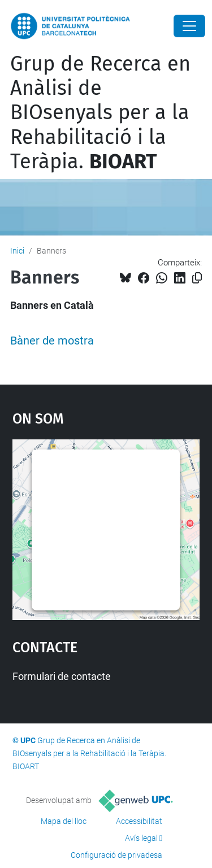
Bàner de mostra (52, 341)
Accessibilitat (139, 821)
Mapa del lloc (64, 821)
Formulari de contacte (62, 676)
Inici (17, 251)
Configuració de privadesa (116, 855)
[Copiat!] (197, 278)
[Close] (189, 26)
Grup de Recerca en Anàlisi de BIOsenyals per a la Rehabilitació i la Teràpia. (100, 113)
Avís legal (141, 838)
